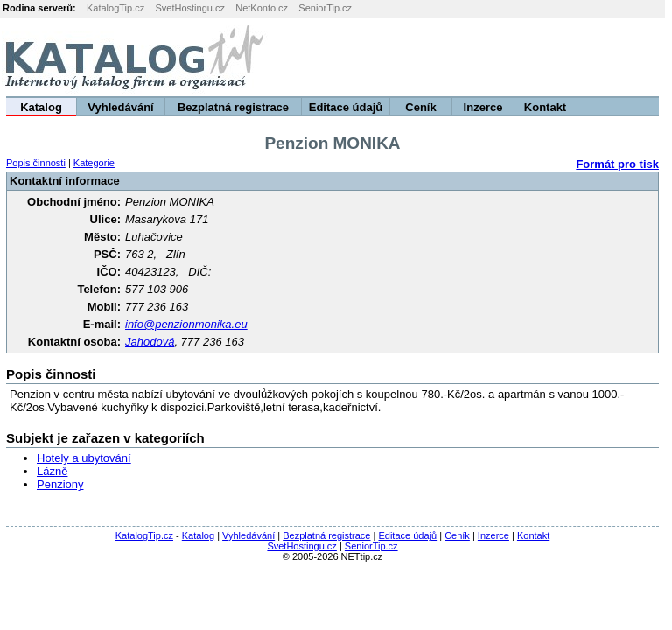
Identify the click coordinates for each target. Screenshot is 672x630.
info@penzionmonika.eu (186, 324)
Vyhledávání (120, 107)
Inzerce (483, 107)
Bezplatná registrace (233, 107)
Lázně (52, 471)
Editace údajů (346, 107)
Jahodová (150, 342)
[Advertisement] (454, 57)
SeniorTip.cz (325, 8)
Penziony (60, 484)
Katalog (41, 107)
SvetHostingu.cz (189, 8)
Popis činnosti (36, 163)
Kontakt (545, 107)
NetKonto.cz (262, 8)
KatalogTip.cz (115, 8)
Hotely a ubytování (84, 458)
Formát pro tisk (617, 164)
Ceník (420, 107)
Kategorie (94, 163)
